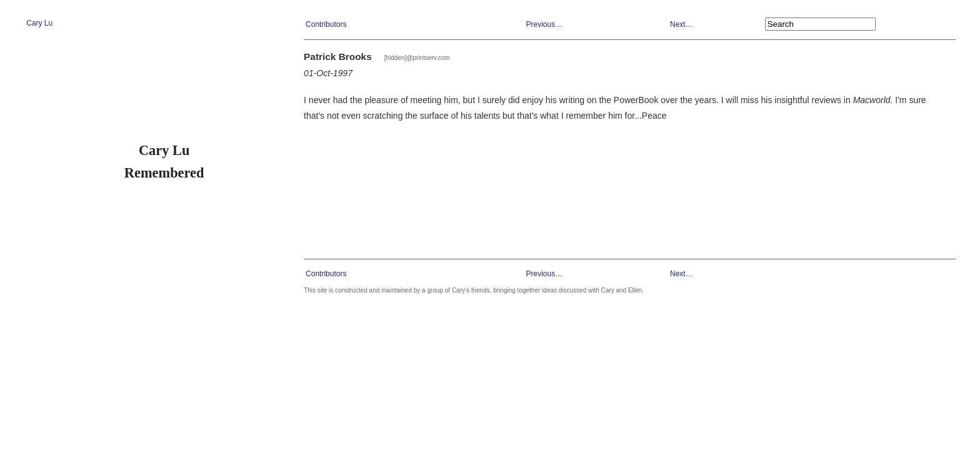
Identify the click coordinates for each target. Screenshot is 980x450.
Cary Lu (39, 23)
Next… (682, 24)
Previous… (544, 24)
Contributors (326, 24)
